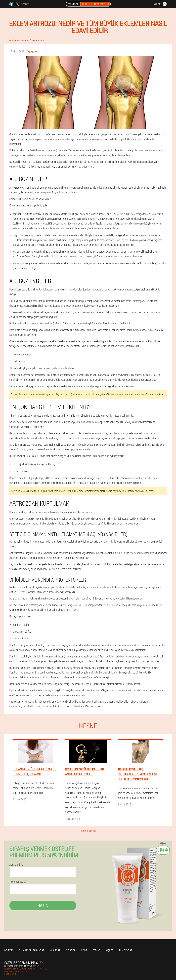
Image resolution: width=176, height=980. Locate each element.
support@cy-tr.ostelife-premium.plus (22, 966)
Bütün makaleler (88, 831)
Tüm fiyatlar (126, 950)
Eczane (97, 950)
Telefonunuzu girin (19, 882)
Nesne (84, 950)
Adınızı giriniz (16, 865)
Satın (43, 905)
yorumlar (55, 950)
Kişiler (110, 950)
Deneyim (9, 950)
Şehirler (71, 950)
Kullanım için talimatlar (31, 950)
